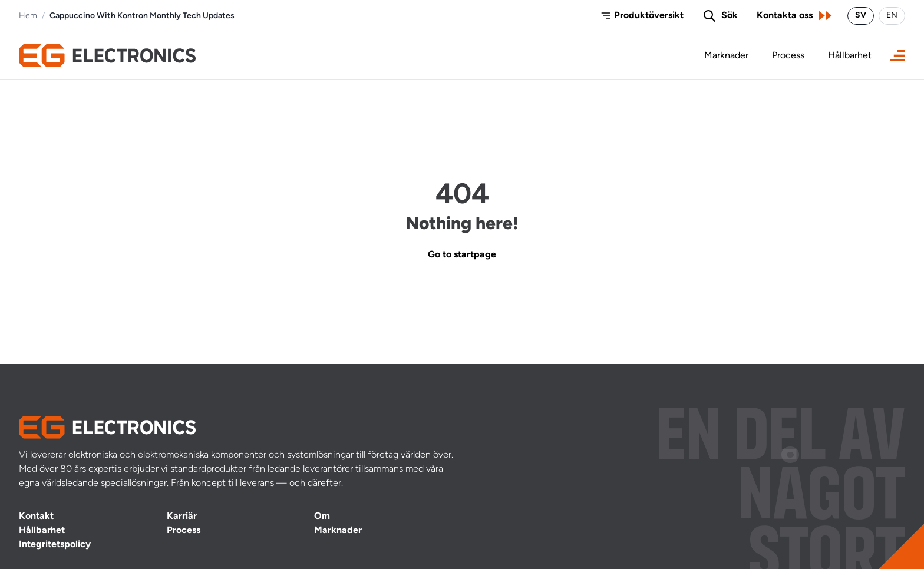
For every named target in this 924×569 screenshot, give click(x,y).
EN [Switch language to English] (892, 16)
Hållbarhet (850, 56)
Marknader (726, 56)
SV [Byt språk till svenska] (861, 16)
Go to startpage (462, 255)
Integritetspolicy (55, 545)
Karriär (182, 517)
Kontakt (36, 517)
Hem (28, 16)
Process (788, 56)
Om (322, 517)
